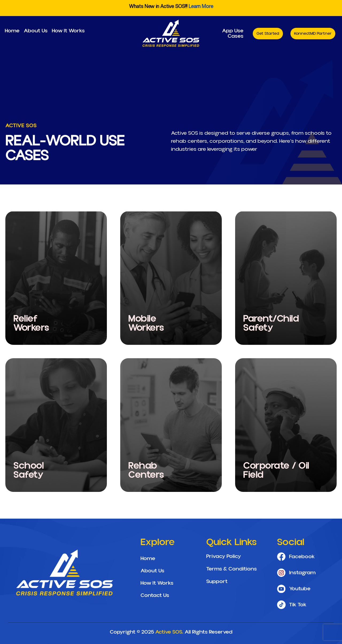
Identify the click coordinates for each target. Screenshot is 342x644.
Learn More (201, 6)
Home (12, 31)
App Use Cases (233, 33)
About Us (36, 31)
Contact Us (155, 595)
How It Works (68, 31)
